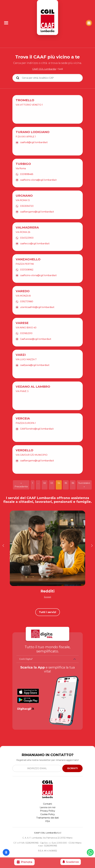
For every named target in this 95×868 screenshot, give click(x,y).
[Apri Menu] (6, 23)
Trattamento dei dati (47, 818)
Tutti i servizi (48, 612)
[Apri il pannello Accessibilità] (6, 852)
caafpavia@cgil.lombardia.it (35, 376)
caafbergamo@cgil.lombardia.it (37, 222)
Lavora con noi (48, 807)
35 (66, 483)
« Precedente (21, 485)
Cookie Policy (48, 814)
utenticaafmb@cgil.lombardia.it (37, 318)
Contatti (47, 804)
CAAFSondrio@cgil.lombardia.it (37, 439)
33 (52, 483)
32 (45, 483)
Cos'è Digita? (26, 659)
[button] (3, 546)
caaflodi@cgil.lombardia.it (34, 153)
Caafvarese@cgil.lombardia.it (36, 349)
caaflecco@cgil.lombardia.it (35, 254)
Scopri (48, 597)
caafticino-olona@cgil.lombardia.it (38, 190)
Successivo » (84, 485)
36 (73, 483)
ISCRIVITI (73, 768)
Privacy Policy (48, 811)
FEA (48, 821)
